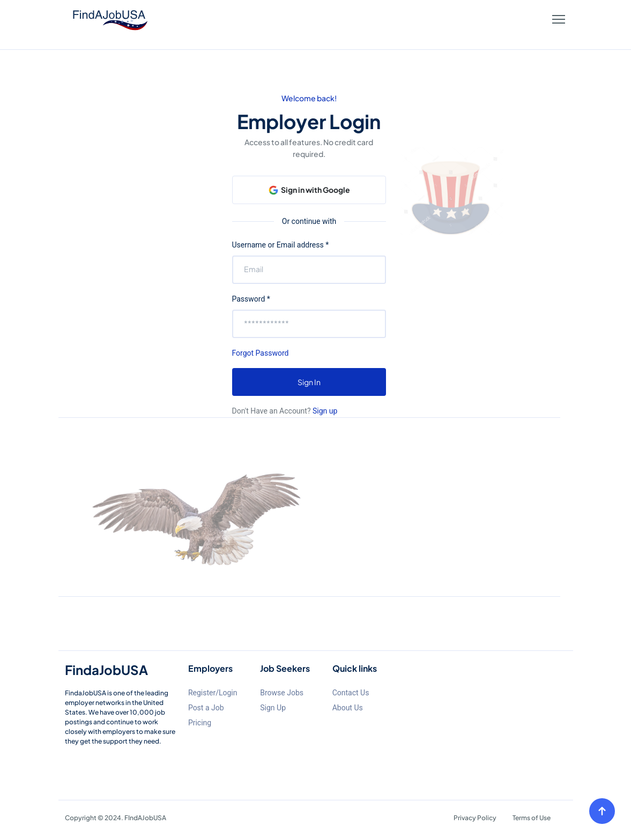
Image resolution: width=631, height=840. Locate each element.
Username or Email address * (281, 245)
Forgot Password (261, 353)
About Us (348, 708)
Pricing (200, 723)
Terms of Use (532, 818)
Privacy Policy (475, 818)
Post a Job (206, 708)
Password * (251, 299)
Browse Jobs (282, 693)
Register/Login (213, 693)
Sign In (309, 382)
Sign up (324, 411)
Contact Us (351, 693)
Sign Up (273, 708)
